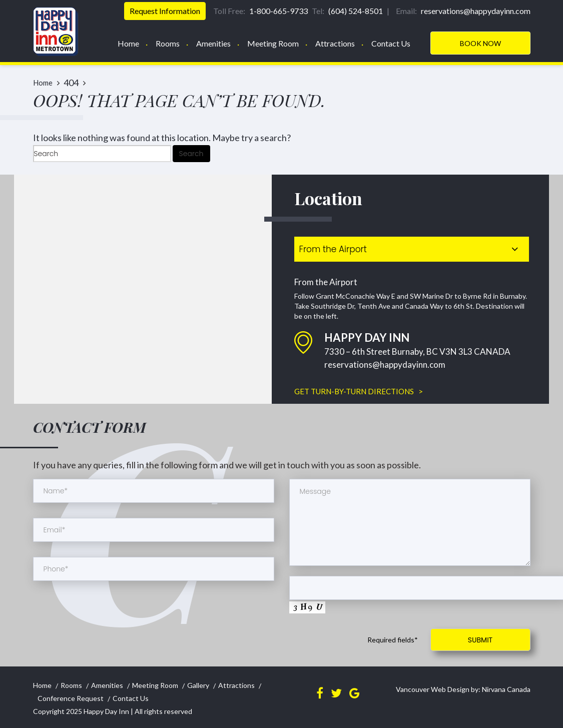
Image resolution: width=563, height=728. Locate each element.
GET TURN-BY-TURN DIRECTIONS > (359, 391)
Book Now (480, 43)
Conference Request (71, 698)
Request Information (165, 11)
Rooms (168, 43)
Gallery (198, 685)
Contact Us (391, 43)
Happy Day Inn (106, 711)
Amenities (213, 43)
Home (128, 43)
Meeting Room (273, 43)
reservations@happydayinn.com (385, 365)
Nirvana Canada (505, 689)
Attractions (335, 43)
